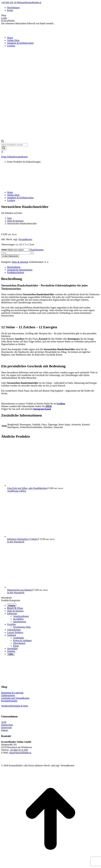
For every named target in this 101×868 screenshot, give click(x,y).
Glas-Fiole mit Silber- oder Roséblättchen (27, 488)
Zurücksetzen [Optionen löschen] (37, 250)
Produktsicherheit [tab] (16, 272)
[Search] (4, 148)
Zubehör (11, 651)
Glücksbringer (14, 630)
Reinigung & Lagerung (12, 693)
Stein (4, 250)
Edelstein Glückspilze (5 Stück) (23, 539)
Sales (11, 654)
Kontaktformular (9, 701)
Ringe (16, 646)
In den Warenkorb (10, 256)
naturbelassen (20, 622)
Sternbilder (12, 649)
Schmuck (12, 635)
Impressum (6, 727)
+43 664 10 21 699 (19, 750)
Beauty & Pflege (15, 608)
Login (4, 18)
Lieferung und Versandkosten (15, 698)
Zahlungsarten (8, 695)
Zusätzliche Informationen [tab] (20, 270)
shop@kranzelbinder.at (30, 2)
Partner (5, 730)
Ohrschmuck (19, 643)
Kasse (25, 157)
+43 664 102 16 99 (10, 2)
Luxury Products (15, 632)
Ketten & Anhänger (22, 640)
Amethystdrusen (21, 616)
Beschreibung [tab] (14, 267)
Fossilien (11, 624)
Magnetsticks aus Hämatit (20, 590)
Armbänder (19, 638)
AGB (4, 722)
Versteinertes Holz (22, 627)
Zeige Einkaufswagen (12, 157)
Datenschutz (7, 725)
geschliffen (18, 619)
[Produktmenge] (17, 253)
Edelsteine (12, 614)
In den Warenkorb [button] (16, 542)
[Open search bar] (3, 142)
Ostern (12, 605)
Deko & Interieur (20, 262)
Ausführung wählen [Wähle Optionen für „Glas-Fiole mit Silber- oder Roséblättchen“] (17, 491)
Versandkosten (25, 239)
